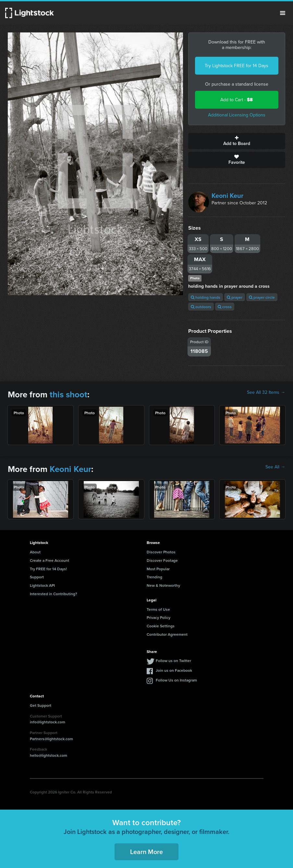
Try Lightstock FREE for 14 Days (237, 66)
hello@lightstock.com (49, 755)
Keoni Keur (227, 196)
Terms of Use (158, 609)
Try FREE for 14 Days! (48, 569)
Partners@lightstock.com (51, 739)
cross (225, 307)
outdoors (201, 307)
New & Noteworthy (163, 585)
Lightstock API (42, 585)
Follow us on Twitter (173, 661)
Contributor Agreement (167, 634)
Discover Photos (161, 552)
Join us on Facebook (174, 670)
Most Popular (158, 569)
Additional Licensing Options (237, 115)
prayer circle (262, 297)
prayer (235, 297)
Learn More (146, 852)
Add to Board (237, 141)
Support (37, 577)
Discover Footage (162, 560)
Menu (283, 13)
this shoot (68, 394)
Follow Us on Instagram (176, 680)
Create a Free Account (49, 560)
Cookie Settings (161, 626)
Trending (154, 577)
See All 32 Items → (266, 392)
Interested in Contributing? (54, 594)
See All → (275, 467)
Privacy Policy (159, 617)
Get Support (41, 705)
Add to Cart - (237, 100)
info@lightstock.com (48, 722)
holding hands (206, 297)
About (35, 552)
